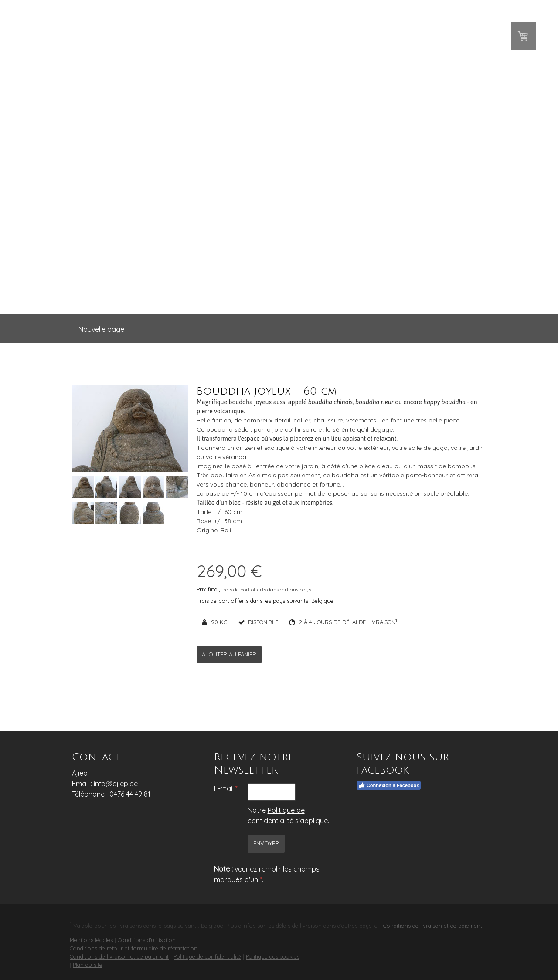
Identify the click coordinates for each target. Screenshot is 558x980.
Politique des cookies (273, 956)
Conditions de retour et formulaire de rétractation (134, 948)
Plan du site (88, 965)
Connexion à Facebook (389, 785)
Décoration (304, 255)
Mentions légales (91, 940)
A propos (366, 255)
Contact (422, 255)
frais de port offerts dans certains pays (266, 590)
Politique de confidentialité (207, 956)
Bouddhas (190, 255)
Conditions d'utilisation (147, 940)
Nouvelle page (101, 329)
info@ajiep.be (116, 784)
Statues (245, 255)
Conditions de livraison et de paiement (433, 926)
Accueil (134, 255)
